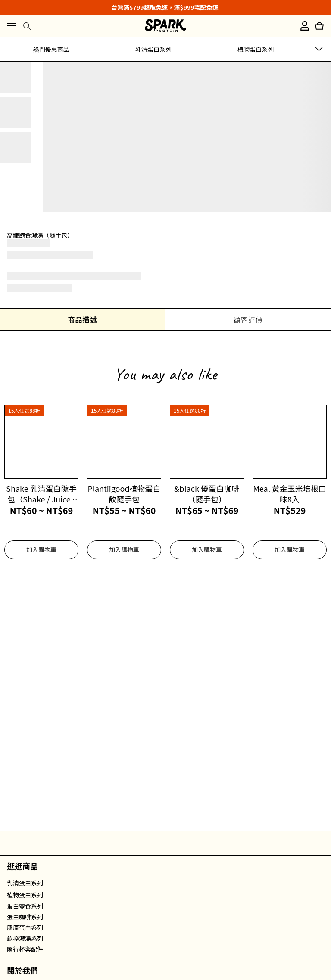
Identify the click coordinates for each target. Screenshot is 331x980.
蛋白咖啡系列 (25, 917)
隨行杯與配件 (25, 949)
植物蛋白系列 (256, 49)
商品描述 (82, 319)
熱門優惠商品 (51, 49)
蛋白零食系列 (25, 906)
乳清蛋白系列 (153, 49)
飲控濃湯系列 (25, 938)
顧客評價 (248, 319)
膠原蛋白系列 (25, 927)
